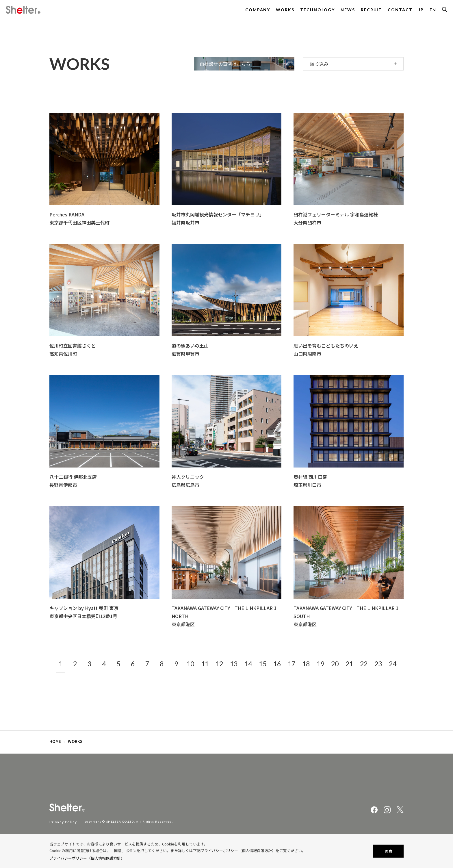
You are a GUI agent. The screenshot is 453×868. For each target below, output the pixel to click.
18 (306, 664)
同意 (389, 851)
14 (248, 664)
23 (378, 664)
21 (349, 664)
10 (190, 664)
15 (263, 664)
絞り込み (319, 64)
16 (277, 664)
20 (335, 664)
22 (364, 664)
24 (393, 664)
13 (234, 664)
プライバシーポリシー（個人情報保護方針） (87, 858)
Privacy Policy (63, 822)
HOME (55, 741)
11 (205, 664)
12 (219, 664)
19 (320, 664)
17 (292, 664)
